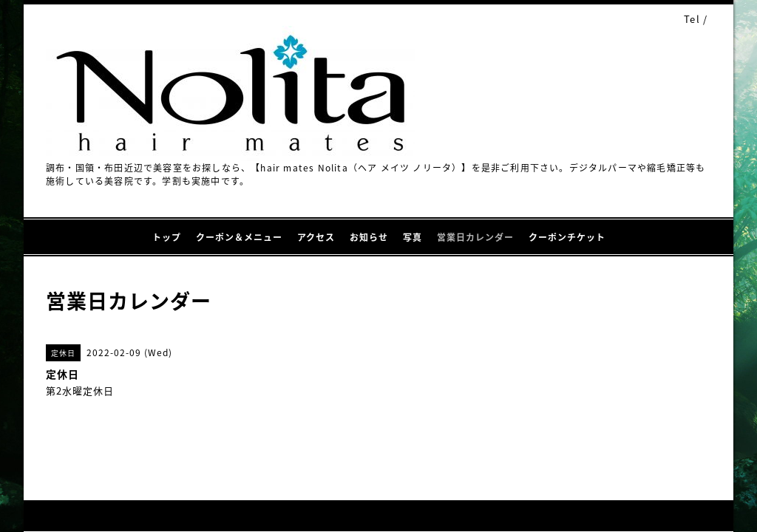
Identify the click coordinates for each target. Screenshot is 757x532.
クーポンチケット (567, 237)
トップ (167, 237)
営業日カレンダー (475, 237)
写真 (413, 237)
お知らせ (369, 237)
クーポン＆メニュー (239, 237)
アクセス (316, 237)
